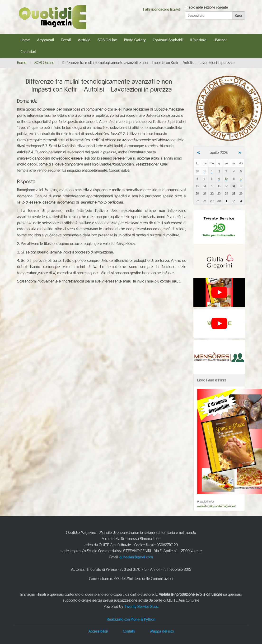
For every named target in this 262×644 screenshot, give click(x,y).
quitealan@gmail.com (136, 557)
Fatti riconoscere (156, 9)
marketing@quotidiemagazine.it (216, 506)
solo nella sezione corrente (208, 7)
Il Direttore (198, 40)
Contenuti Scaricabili (168, 40)
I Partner (220, 40)
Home (25, 40)
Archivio (84, 40)
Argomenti (45, 40)
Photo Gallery (135, 40)
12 (241, 179)
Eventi (66, 40)
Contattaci (28, 52)
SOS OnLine (107, 40)
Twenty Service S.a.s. (141, 606)
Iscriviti (175, 9)
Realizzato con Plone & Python (131, 619)
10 (226, 179)
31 (204, 171)
